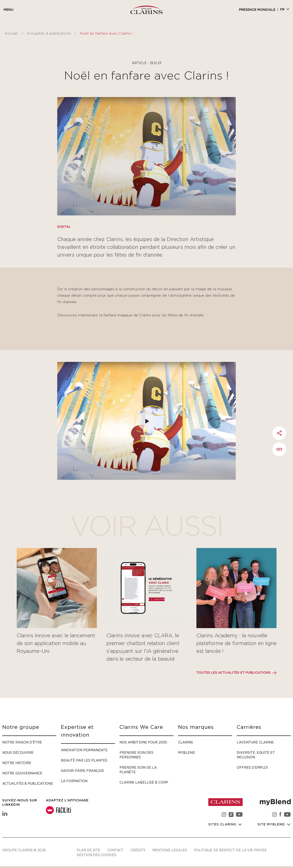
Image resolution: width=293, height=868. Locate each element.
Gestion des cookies (96, 855)
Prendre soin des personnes (136, 755)
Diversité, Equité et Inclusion (256, 755)
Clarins (186, 742)
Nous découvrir (18, 753)
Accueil (11, 33)
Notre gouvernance (22, 773)
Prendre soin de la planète (138, 770)
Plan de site (88, 850)
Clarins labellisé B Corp (144, 782)
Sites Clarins (223, 825)
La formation (74, 781)
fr (282, 10)
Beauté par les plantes (84, 760)
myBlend (187, 753)
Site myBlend (272, 825)
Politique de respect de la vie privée (230, 850)
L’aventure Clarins (255, 742)
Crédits (138, 850)
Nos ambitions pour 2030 (143, 742)
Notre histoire (17, 763)
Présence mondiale (257, 10)
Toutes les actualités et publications (233, 673)
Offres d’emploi (252, 767)
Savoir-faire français (82, 771)
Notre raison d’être (22, 742)
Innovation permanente (84, 750)
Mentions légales (170, 850)
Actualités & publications (49, 33)
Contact (115, 850)
